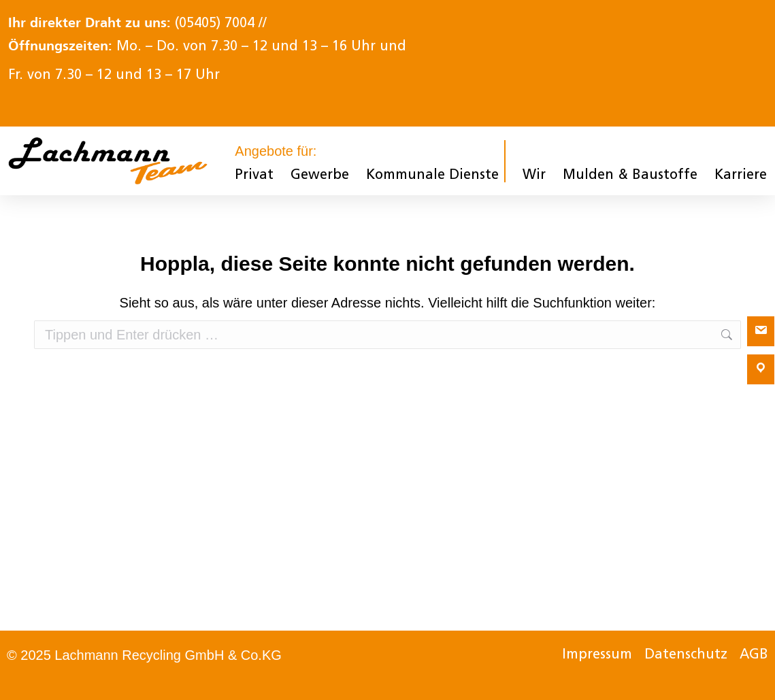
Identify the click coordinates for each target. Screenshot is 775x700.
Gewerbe (320, 176)
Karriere (741, 176)
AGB (754, 655)
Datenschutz (686, 655)
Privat (254, 176)
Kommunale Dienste (432, 176)
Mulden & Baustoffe (630, 176)
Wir (534, 176)
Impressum (597, 655)
